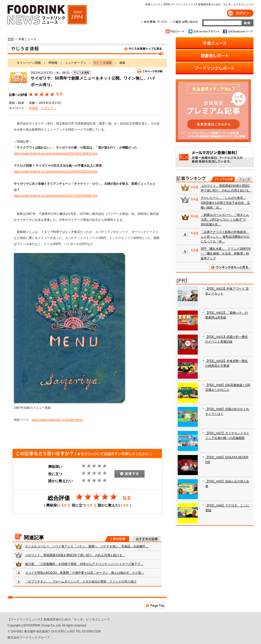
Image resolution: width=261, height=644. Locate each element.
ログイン (240, 13)
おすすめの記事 (146, 539)
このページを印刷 (150, 71)
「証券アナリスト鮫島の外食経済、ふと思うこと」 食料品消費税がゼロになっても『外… (225, 237)
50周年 (34, 108)
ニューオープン (76, 63)
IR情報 (53, 63)
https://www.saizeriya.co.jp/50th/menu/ (57, 420)
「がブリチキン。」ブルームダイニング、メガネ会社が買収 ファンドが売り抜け (81, 582)
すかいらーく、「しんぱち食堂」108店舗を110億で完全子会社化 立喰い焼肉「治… (225, 203)
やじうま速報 (87, 50)
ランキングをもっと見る (230, 267)
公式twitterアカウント (204, 31)
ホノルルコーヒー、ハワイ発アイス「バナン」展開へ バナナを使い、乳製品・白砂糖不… (87, 546)
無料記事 (244, 179)
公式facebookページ (238, 31)
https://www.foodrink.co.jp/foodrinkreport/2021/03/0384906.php (56, 196)
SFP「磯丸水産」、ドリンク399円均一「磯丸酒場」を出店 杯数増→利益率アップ (226, 253)
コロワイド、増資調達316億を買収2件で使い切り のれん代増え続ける (75, 555)
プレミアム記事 (223, 179)
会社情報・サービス (155, 22)
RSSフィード (176, 31)
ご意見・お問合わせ (184, 22)
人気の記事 (117, 539)
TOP (11, 39)
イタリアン (49, 108)
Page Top (155, 605)
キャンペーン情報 (29, 63)
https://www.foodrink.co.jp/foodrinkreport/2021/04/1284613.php (56, 154)
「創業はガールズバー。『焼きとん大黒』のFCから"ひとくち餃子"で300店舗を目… (225, 220)
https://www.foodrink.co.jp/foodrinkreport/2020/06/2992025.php (56, 172)
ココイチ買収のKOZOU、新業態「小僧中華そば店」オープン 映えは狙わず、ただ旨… (85, 573)
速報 (122, 63)
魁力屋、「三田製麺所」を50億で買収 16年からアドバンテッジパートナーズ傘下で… (84, 564)
